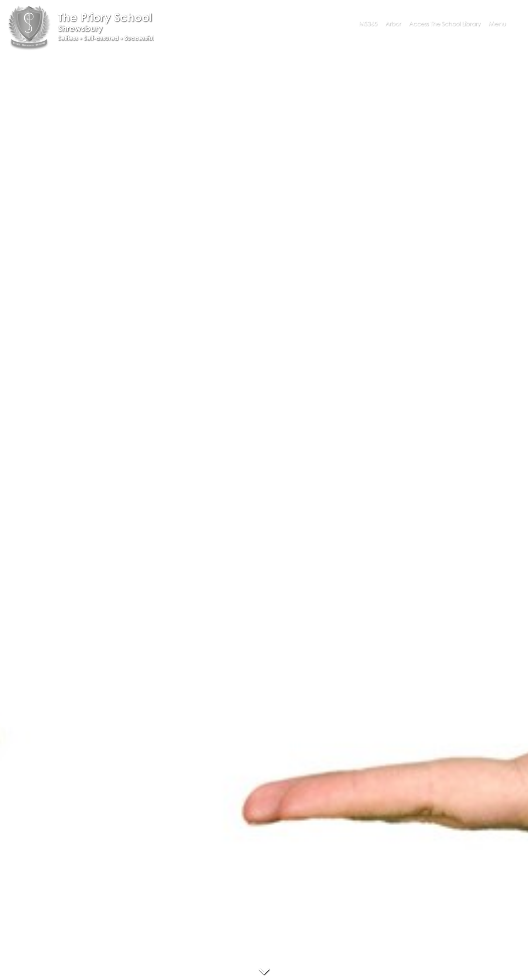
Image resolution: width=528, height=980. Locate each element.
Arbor (393, 24)
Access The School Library (445, 24)
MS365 (368, 24)
